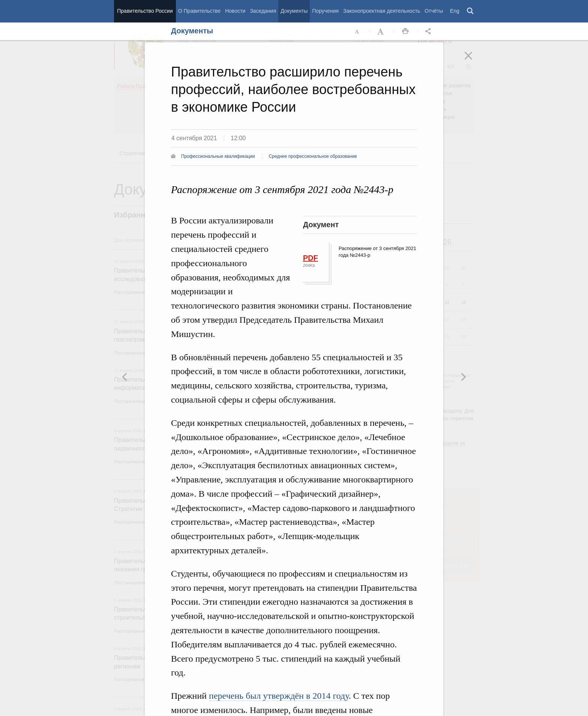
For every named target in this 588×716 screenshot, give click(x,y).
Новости (235, 11)
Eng (455, 11)
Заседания (263, 11)
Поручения (325, 11)
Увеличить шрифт (381, 31)
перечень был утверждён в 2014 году (279, 696)
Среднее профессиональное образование (313, 156)
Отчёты (434, 11)
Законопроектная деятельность (382, 11)
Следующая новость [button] (125, 377)
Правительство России (145, 11)
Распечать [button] (405, 31)
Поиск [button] (471, 11)
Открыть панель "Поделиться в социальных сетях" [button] (429, 31)
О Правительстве (199, 11)
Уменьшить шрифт (357, 31)
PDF (310, 258)
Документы (294, 11)
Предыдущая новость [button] (463, 377)
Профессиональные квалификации (218, 156)
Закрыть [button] (474, 61)
